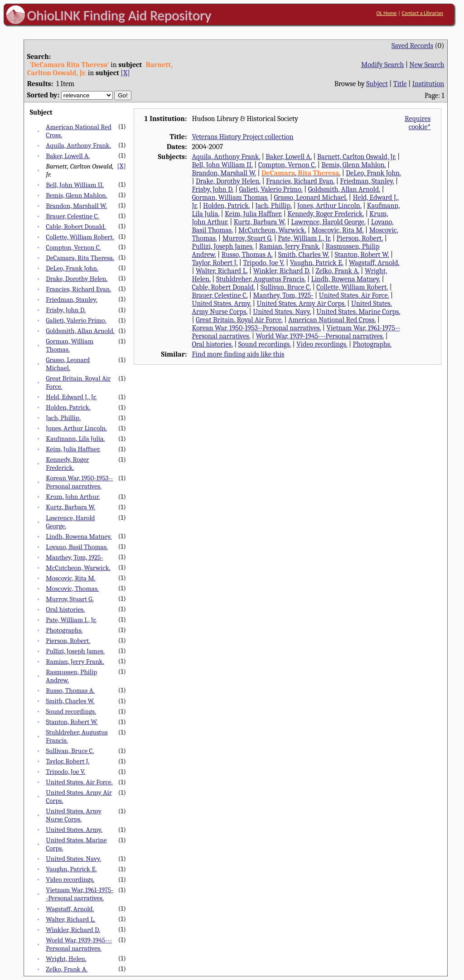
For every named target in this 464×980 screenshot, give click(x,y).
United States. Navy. (73, 859)
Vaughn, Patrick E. (71, 869)
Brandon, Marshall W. (76, 206)
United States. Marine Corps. (358, 312)
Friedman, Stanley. (71, 299)
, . (301, 173)
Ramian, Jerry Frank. (75, 661)
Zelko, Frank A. (67, 969)
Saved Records (412, 46)
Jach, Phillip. (63, 418)
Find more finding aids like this (238, 354)
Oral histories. (65, 609)
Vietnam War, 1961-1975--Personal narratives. (80, 894)
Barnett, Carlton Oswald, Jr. (357, 157)
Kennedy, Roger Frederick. (67, 463)
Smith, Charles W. (70, 701)
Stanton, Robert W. (72, 722)
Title (400, 84)
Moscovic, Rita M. (70, 578)
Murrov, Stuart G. (70, 599)
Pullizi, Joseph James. (75, 651)
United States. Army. (74, 830)
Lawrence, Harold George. (328, 222)
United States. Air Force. (79, 782)
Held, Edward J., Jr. (71, 397)
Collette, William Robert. (80, 237)
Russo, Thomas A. (70, 690)
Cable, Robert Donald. (76, 227)
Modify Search (382, 65)
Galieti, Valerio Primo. (76, 320)
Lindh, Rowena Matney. (79, 536)
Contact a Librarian (422, 13)
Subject (377, 84)
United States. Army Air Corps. (301, 304)
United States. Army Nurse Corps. (74, 815)
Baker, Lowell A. (68, 156)
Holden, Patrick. (68, 407)
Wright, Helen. (66, 959)
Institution (428, 84)
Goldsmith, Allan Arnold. (80, 331)
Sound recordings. (71, 711)
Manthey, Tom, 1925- (74, 557)
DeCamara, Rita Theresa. (80, 258)
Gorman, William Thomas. (70, 345)
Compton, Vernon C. (73, 247)
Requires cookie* (418, 123)
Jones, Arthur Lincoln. (76, 428)
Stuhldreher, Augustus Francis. (261, 279)
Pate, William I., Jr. (71, 620)
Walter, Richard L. (70, 919)
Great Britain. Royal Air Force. (239, 320)
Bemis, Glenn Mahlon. (76, 195)
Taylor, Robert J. (68, 761)
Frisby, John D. (66, 310)
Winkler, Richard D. (73, 930)
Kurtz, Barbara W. (70, 507)
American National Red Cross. (332, 320)
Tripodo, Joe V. (65, 772)
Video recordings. (70, 879)
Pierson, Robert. (68, 641)
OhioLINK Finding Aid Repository (119, 15)
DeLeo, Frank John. (72, 268)
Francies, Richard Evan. (78, 289)
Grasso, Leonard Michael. (68, 364)
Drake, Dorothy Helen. (77, 279)
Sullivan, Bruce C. (70, 751)
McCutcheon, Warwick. (78, 568)
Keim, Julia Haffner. (73, 449)
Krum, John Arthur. (73, 497)
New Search (427, 65)
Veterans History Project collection (242, 137)
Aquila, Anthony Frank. (78, 145)
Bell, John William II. (75, 185)
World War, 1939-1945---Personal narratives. (79, 944)
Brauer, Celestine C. (72, 216)
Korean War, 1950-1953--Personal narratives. (79, 482)
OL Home (386, 13)
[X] (125, 73)
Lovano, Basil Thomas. (77, 547)
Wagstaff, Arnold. (70, 909)
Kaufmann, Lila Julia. (75, 439)
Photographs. (64, 630)
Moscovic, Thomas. (72, 589)
